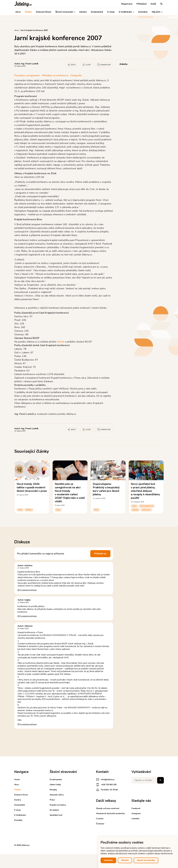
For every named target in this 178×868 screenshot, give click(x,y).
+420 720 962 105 (106, 785)
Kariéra (83, 12)
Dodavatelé (97, 12)
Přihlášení (142, 4)
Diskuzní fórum (44, 12)
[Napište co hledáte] (148, 780)
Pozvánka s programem (27, 75)
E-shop (111, 12)
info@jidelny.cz (105, 780)
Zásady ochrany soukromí (108, 808)
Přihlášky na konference (55, 75)
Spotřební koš (56, 815)
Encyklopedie (56, 780)
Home (17, 780)
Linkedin (135, 819)
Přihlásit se (100, 554)
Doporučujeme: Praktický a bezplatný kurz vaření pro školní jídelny (106, 489)
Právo (52, 800)
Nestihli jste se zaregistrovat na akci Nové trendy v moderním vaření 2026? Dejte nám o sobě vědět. (70, 493)
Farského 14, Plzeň (107, 790)
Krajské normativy (58, 805)
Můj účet (157, 12)
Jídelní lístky (55, 785)
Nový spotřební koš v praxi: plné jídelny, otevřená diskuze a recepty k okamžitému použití (145, 491)
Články (28, 12)
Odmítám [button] (125, 860)
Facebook (136, 808)
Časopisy (100, 824)
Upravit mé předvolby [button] (146, 860)
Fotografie (76, 75)
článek (61, 342)
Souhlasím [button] (108, 860)
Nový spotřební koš (147, 506)
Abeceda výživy (57, 795)
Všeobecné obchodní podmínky (110, 813)
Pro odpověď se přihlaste (28, 590)
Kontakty (143, 12)
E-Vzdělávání (126, 12)
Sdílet (72, 65)
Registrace (127, 4)
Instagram (136, 813)
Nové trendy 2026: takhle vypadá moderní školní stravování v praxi (32, 487)
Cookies (100, 819)
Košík (153, 4)
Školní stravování (65, 12)
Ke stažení (54, 810)
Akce (18, 12)
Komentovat (104, 65)
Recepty (29, 510)
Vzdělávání (146, 510)
